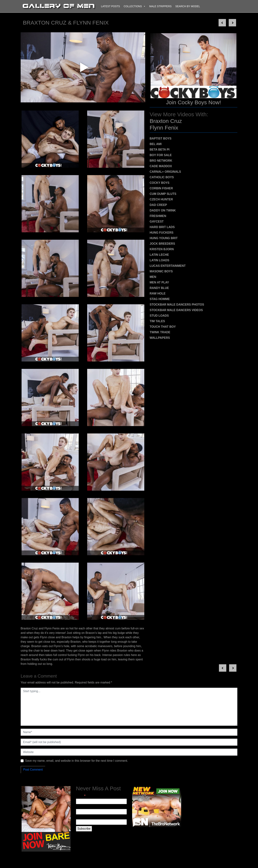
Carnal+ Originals (165, 172)
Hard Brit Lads (162, 227)
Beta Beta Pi (160, 150)
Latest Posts (110, 6)
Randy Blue (159, 288)
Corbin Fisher (161, 188)
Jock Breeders (162, 244)
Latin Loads (159, 260)
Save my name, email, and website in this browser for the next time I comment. (76, 761)
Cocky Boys (159, 183)
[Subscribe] (84, 829)
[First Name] (101, 812)
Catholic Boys (162, 177)
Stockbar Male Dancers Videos (176, 310)
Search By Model (188, 6)
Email (81, 796)
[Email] (101, 801)
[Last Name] (101, 822)
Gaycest (157, 222)
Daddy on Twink (163, 210)
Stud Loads (159, 316)
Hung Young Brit (164, 238)
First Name (83, 807)
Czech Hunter (161, 199)
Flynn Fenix (164, 128)
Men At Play (159, 282)
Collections (135, 6)
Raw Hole (158, 293)
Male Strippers (160, 6)
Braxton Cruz (166, 121)
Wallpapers (160, 338)
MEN (153, 277)
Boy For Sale (161, 155)
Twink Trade (160, 332)
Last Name (83, 817)
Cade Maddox (161, 166)
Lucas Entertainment (168, 266)
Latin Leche (159, 255)
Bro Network (161, 161)
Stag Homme (160, 299)
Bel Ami (156, 144)
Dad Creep (158, 205)
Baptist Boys (161, 138)
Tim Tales (157, 321)
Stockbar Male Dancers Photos (177, 305)
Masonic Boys (161, 271)
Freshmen (158, 216)
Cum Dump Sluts (163, 194)
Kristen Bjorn (162, 249)
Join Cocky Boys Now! (193, 102)
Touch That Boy (163, 327)
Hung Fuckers (162, 233)
